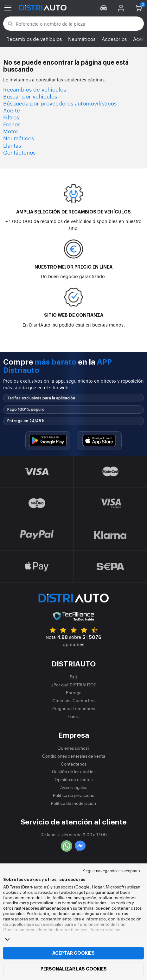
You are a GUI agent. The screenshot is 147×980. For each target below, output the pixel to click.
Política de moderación (73, 803)
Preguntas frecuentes (74, 708)
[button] (104, 8)
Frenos (12, 124)
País (73, 677)
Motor (11, 131)
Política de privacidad (74, 795)
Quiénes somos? (73, 748)
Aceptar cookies (73, 953)
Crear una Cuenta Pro (73, 700)
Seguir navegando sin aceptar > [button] (112, 871)
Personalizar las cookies (74, 969)
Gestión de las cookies (74, 771)
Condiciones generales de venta (74, 756)
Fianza (73, 716)
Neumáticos (82, 39)
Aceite (12, 110)
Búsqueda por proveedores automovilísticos (60, 103)
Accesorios (114, 39)
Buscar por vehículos (30, 96)
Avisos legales (74, 787)
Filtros (11, 117)
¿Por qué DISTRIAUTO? (74, 685)
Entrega (74, 693)
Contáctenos (19, 152)
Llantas (12, 145)
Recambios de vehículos (34, 39)
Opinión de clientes (73, 779)
